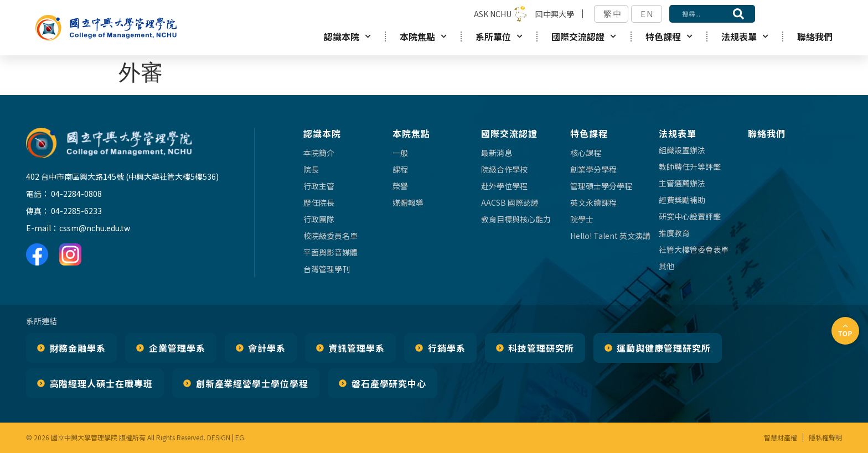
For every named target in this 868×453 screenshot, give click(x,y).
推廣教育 (674, 233)
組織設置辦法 (682, 150)
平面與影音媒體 (330, 252)
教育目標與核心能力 (516, 219)
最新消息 (497, 153)
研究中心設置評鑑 (690, 216)
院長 (311, 169)
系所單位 (499, 36)
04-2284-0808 (76, 194)
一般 (400, 153)
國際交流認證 (584, 36)
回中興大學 (555, 14)
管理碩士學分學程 (601, 186)
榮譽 (400, 186)
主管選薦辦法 (682, 183)
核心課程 (586, 153)
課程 (400, 169)
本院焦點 (423, 36)
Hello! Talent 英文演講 (610, 236)
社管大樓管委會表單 (694, 249)
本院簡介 (319, 153)
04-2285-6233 (76, 211)
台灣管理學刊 (327, 269)
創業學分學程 (593, 169)
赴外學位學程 (504, 186)
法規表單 (745, 36)
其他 (666, 266)
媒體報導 (408, 202)
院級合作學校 (504, 169)
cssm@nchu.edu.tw (95, 228)
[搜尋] (738, 14)
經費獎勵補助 (682, 200)
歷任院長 (319, 202)
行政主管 (319, 186)
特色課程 (669, 36)
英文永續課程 (593, 202)
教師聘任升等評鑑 (690, 166)
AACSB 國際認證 (510, 202)
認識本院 (347, 36)
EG (240, 437)
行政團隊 (319, 219)
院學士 (582, 219)
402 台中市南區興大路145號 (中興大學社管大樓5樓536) (122, 176)
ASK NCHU (493, 14)
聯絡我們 (815, 37)
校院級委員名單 (330, 236)
